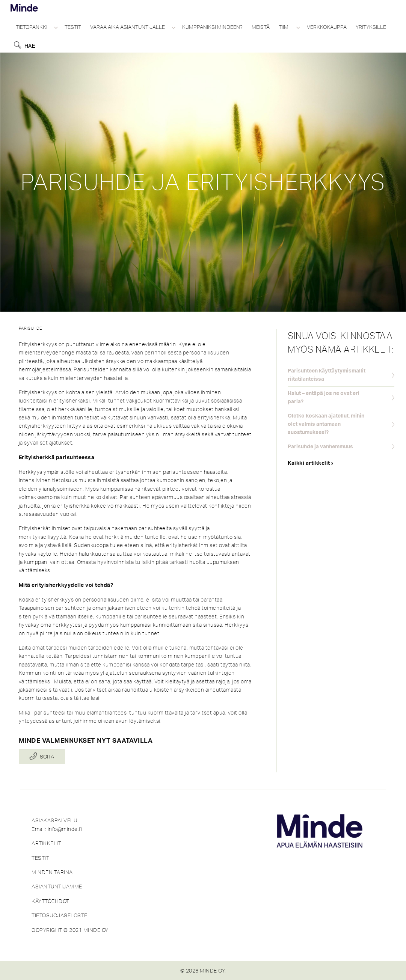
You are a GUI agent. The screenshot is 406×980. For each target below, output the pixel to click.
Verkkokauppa (327, 27)
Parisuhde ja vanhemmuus (320, 447)
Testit (73, 27)
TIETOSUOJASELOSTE (60, 915)
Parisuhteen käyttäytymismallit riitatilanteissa (327, 375)
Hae (30, 46)
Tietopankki (32, 27)
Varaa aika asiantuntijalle (128, 27)
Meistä (261, 27)
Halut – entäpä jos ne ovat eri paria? (324, 398)
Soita (47, 757)
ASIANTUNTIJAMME (57, 887)
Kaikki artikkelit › (311, 463)
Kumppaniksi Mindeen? (212, 27)
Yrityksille (371, 27)
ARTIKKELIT (46, 843)
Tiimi (284, 27)
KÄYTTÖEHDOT (51, 901)
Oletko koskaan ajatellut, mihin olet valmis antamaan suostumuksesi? (326, 424)
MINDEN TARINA (52, 872)
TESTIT (40, 858)
